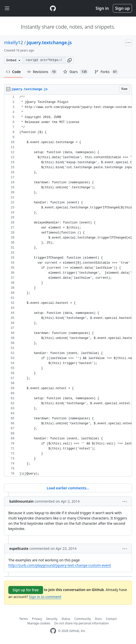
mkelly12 (14, 42)
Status (66, 619)
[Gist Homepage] (53, 8)
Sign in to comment (45, 597)
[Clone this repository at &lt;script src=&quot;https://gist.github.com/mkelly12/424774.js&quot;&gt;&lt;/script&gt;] (44, 60)
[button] (70, 60)
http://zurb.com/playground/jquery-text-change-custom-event (60, 565)
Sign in (102, 8)
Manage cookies (39, 623)
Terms (24, 619)
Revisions (42, 72)
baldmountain (21, 501)
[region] (68, 286)
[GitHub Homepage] (53, 631)
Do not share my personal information (82, 623)
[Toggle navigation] (7, 8)
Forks (106, 72)
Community (83, 619)
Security (52, 619)
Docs (98, 619)
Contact (111, 619)
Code (13, 72)
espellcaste (19, 548)
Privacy (37, 619)
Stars (76, 72)
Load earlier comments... (68, 488)
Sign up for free (26, 590)
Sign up (122, 8)
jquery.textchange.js (49, 42)
